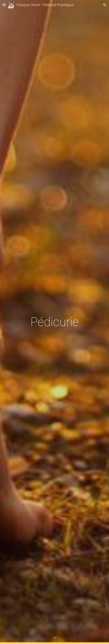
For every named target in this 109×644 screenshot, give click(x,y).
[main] (54, 322)
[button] (4, 5)
